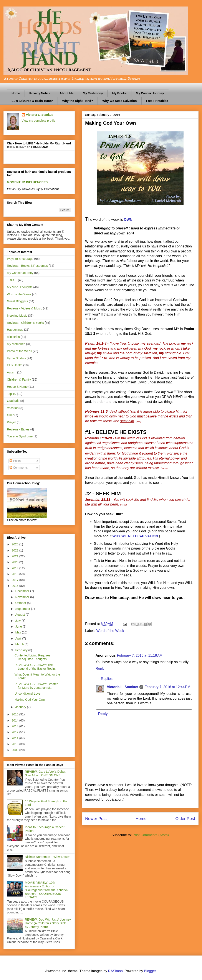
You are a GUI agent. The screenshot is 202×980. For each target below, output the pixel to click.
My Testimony (93, 93)
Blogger (150, 971)
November (23, 597)
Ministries (13, 337)
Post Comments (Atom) (151, 835)
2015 (16, 714)
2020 (16, 562)
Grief (10, 415)
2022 (16, 550)
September (23, 609)
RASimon (116, 971)
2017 (16, 580)
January (21, 707)
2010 (16, 744)
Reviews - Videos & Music (25, 308)
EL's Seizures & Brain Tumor (32, 101)
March (20, 644)
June (19, 627)
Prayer (11, 422)
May (18, 632)
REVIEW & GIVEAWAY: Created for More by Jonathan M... (36, 686)
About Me (66, 93)
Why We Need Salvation (119, 101)
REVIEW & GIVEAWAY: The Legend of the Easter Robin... (36, 667)
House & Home (17, 387)
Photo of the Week (19, 351)
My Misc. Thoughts (20, 287)
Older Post (185, 819)
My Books (119, 93)
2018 (16, 574)
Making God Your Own (30, 700)
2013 (16, 726)
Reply (100, 668)
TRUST (12, 280)
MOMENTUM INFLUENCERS (27, 182)
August (20, 615)
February (22, 650)
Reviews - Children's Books (25, 323)
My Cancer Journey (150, 93)
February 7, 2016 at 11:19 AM (140, 655)
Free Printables (157, 101)
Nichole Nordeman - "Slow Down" (48, 857)
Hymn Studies (16, 358)
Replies (107, 679)
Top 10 (12, 394)
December (23, 591)
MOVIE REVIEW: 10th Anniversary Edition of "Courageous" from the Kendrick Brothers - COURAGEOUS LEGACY (47, 890)
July (18, 621)
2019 (16, 568)
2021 (16, 556)
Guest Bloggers (17, 301)
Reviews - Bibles (18, 429)
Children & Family (19, 380)
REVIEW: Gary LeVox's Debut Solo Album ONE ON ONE (45, 773)
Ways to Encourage (20, 259)
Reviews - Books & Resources (27, 266)
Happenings (15, 330)
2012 (16, 732)
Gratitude (13, 401)
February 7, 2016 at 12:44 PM (167, 687)
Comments (19, 468)
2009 (16, 750)
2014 (16, 720)
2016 (16, 586)
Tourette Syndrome (20, 436)
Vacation (13, 408)
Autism (12, 372)
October (21, 603)
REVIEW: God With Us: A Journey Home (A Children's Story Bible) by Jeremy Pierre (48, 923)
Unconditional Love (27, 694)
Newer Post (96, 819)
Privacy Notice (40, 93)
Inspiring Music (17, 316)
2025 (16, 544)
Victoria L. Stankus (123, 687)
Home (16, 93)
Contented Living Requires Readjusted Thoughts (32, 657)
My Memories (16, 344)
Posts (15, 461)
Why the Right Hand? (78, 101)
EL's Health (15, 365)
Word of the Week (110, 631)
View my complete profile (39, 121)
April (19, 638)
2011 (16, 738)
